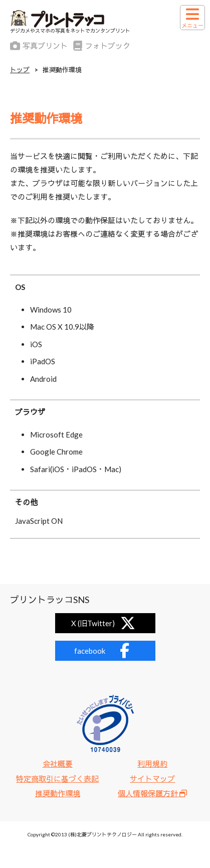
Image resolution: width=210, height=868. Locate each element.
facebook (105, 651)
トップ (20, 70)
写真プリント (39, 46)
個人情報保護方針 (152, 793)
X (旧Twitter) (105, 623)
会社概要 (58, 764)
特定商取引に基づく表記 (57, 779)
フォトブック (101, 46)
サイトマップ (152, 779)
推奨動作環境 (58, 793)
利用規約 (152, 764)
